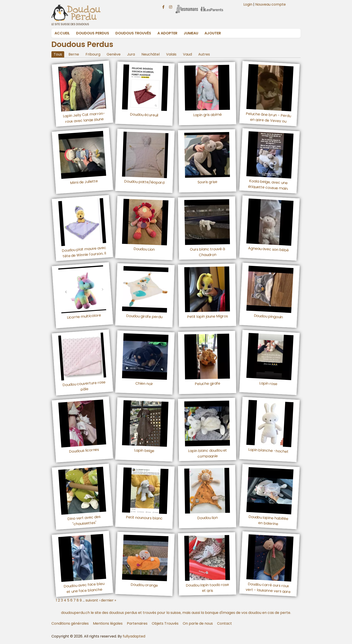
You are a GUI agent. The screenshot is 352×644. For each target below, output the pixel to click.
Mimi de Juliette (84, 182)
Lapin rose (268, 383)
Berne (74, 54)
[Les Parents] (212, 6)
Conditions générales (70, 623)
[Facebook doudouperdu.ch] (163, 7)
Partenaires (137, 623)
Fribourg (93, 54)
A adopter (167, 33)
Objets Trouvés (165, 623)
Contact (224, 623)
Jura (131, 54)
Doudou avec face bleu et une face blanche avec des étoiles (84, 590)
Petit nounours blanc (144, 518)
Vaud (187, 54)
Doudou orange (144, 585)
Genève (114, 54)
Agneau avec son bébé (268, 249)
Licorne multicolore (84, 316)
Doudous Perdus (93, 33)
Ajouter (213, 33)
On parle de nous (198, 623)
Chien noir (144, 383)
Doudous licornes (84, 450)
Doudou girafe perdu (144, 316)
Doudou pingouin (268, 316)
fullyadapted (134, 636)
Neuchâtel (151, 54)
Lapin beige (144, 450)
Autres (204, 54)
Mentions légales (108, 623)
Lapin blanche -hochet (268, 450)
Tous (58, 54)
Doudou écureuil (144, 115)
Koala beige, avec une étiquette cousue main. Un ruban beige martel (268, 188)
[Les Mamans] (187, 6)
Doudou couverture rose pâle (84, 386)
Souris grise (207, 182)
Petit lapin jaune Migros (208, 316)
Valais (171, 54)
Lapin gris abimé (208, 115)
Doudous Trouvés (133, 33)
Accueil (62, 33)
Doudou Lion (144, 249)
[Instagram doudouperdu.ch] (171, 7)
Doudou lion (208, 518)
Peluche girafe (208, 383)
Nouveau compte (271, 4)
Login (248, 4)
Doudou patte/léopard (144, 182)
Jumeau (191, 33)
